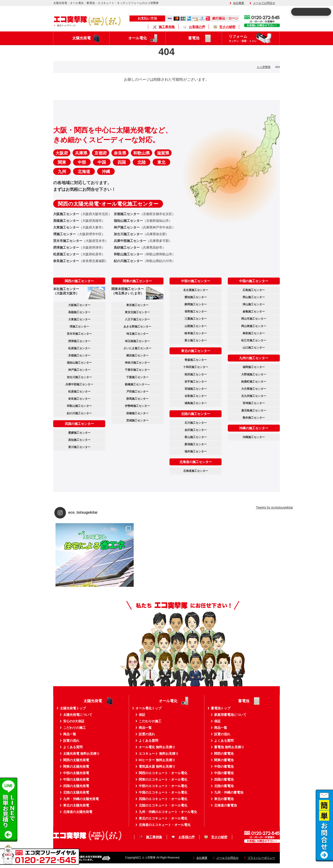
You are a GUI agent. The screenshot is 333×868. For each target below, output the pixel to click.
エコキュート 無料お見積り (159, 754)
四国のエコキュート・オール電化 (163, 799)
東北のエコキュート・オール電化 (163, 818)
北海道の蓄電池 (225, 805)
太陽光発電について (78, 715)
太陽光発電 (81, 38)
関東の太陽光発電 (76, 766)
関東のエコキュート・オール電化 (163, 779)
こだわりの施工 (74, 728)
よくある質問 (73, 747)
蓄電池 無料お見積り (229, 747)
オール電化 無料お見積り (157, 747)
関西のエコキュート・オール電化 (163, 773)
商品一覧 (70, 734)
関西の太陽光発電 (76, 760)
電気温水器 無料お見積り (157, 766)
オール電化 (138, 38)
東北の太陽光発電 (76, 805)
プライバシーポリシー (261, 858)
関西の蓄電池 (224, 754)
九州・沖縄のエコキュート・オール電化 (168, 812)
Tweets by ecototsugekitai (274, 507)
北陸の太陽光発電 (76, 792)
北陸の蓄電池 (224, 786)
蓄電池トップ (221, 708)
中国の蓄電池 (224, 773)
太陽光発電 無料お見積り (81, 754)
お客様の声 (197, 27)
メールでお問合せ (264, 3)
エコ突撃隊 (264, 67)
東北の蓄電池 (224, 799)
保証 (142, 715)
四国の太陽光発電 (76, 786)
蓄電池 (194, 38)
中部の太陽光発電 (76, 773)
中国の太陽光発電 (76, 779)
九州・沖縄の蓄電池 (229, 792)
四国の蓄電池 (224, 779)
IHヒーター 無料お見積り (157, 760)
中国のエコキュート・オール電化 (163, 792)
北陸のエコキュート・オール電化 (163, 805)
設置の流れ (71, 741)
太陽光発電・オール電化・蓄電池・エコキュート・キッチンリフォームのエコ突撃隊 (106, 3)
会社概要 (239, 3)
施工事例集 (167, 27)
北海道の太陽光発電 (78, 812)
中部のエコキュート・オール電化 (163, 786)
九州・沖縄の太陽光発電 (81, 799)
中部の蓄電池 (224, 766)
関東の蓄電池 (224, 760)
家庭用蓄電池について (230, 715)
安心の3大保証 (74, 721)
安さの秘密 (227, 27)
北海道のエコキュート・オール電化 (165, 825)
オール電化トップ (148, 708)
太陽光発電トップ (73, 708)
